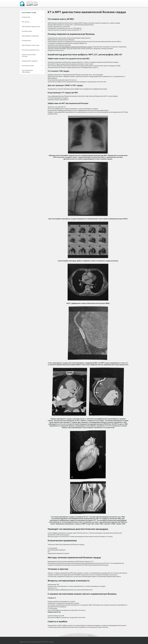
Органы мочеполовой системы (29, 55)
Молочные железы (28, 66)
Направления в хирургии (30, 61)
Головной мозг (26, 41)
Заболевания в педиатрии (30, 36)
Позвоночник (26, 17)
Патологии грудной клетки (31, 50)
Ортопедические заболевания (27, 71)
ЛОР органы (26, 22)
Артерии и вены (27, 31)
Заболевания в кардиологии (31, 27)
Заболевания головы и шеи (31, 45)
